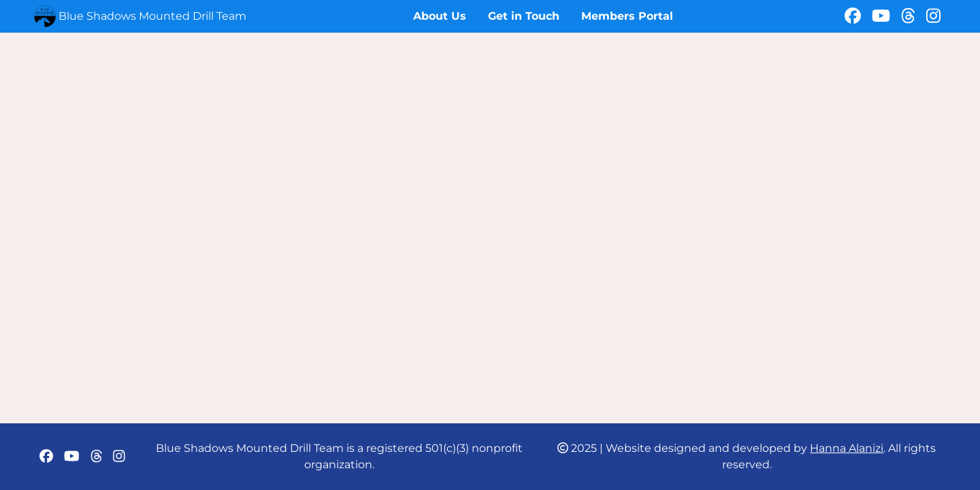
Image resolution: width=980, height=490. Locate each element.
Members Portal (627, 16)
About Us (440, 16)
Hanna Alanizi (847, 448)
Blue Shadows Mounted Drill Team (152, 16)
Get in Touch (524, 16)
